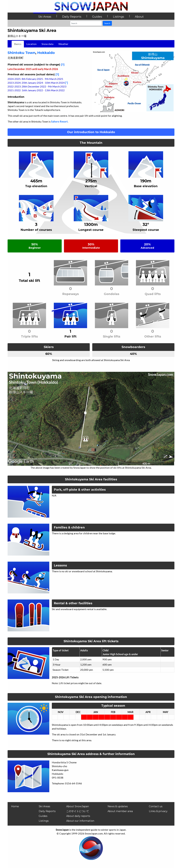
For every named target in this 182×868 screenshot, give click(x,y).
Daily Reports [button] (72, 17)
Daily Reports (47, 811)
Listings (44, 821)
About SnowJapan (78, 806)
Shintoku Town (21, 53)
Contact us (156, 806)
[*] (67, 83)
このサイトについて (78, 811)
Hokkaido (46, 53)
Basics (18, 44)
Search (107, 23)
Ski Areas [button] (45, 17)
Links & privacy (158, 811)
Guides (43, 816)
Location (31, 44)
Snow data (47, 44)
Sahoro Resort (59, 121)
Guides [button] (97, 17)
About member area (120, 811)
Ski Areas (44, 806)
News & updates (118, 806)
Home (15, 806)
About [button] (139, 17)
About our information (80, 821)
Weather (63, 44)
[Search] (86, 23)
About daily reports (78, 816)
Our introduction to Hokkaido (91, 132)
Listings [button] (118, 17)
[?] (63, 65)
